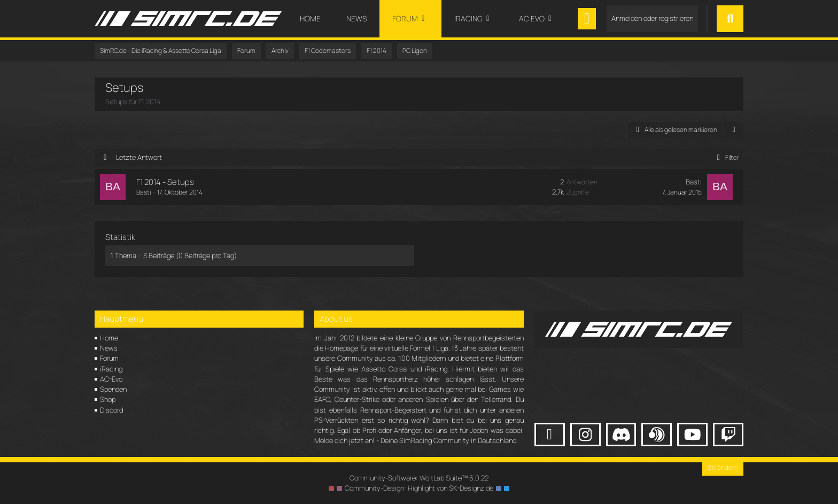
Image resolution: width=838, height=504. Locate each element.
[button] (734, 130)
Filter (726, 157)
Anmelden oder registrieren (652, 18)
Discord (111, 410)
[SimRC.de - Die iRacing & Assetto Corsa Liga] (188, 19)
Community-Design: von (419, 488)
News (109, 348)
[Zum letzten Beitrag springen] (720, 187)
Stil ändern (723, 467)
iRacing (111, 369)
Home (109, 338)
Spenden (113, 389)
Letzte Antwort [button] (139, 157)
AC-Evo (111, 379)
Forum (109, 358)
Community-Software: (419, 478)
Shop (108, 399)
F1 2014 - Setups (165, 182)
